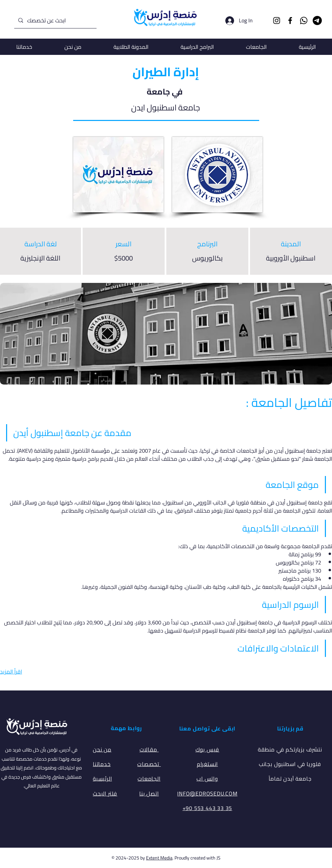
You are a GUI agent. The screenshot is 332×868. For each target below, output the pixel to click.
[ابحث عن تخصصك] (55, 20)
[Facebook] (290, 20)
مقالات (149, 749)
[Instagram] (277, 20)
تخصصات (149, 764)
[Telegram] (317, 20)
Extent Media (159, 858)
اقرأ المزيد (11, 671)
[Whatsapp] (304, 20)
